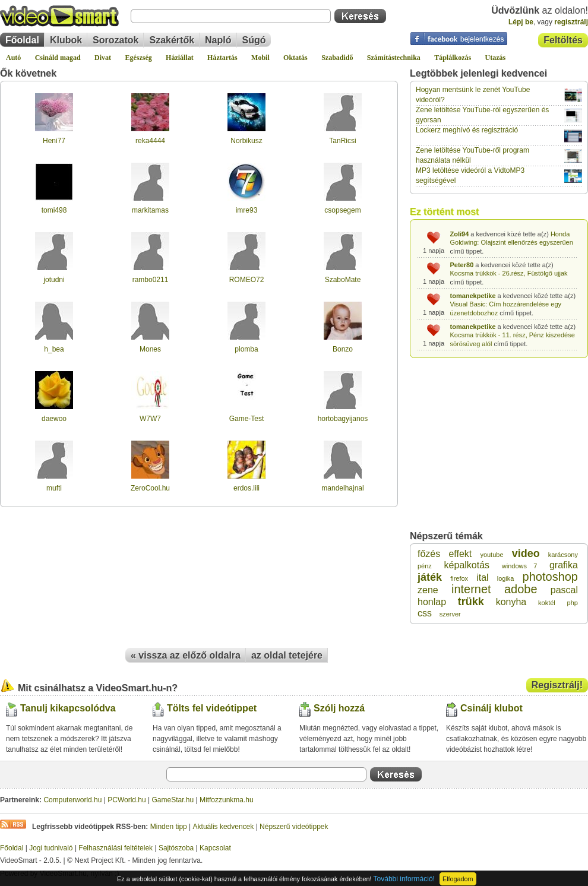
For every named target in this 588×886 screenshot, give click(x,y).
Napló (218, 40)
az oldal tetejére (287, 655)
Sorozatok (116, 40)
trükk (471, 602)
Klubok (66, 40)
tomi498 (54, 210)
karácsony (563, 555)
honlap (432, 602)
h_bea (54, 349)
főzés (429, 554)
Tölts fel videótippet (212, 708)
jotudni (54, 280)
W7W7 (150, 419)
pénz (425, 566)
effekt (460, 554)
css (425, 613)
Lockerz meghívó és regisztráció (467, 130)
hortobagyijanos (343, 419)
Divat (103, 58)
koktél (547, 603)
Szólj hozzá (339, 708)
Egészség (138, 58)
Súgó (254, 40)
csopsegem (342, 210)
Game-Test (247, 419)
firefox (459, 578)
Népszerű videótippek (294, 827)
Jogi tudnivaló (51, 848)
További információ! (404, 879)
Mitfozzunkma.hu (227, 800)
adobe (521, 589)
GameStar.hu (173, 800)
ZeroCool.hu (150, 488)
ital (482, 578)
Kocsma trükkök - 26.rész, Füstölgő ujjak (509, 273)
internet (471, 589)
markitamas (150, 210)
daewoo (54, 419)
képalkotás (467, 565)
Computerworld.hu (72, 800)
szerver (450, 614)
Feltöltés (563, 40)
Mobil (260, 58)
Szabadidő (337, 58)
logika (506, 578)
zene (428, 590)
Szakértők (172, 40)
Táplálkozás (453, 58)
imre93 (247, 210)
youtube (491, 555)
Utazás (496, 58)
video (526, 553)
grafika (564, 565)
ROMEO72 (247, 280)
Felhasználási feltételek (116, 848)
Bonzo (343, 349)
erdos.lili (246, 488)
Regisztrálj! (557, 685)
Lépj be (521, 22)
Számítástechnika (394, 58)
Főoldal (22, 40)
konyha (511, 602)
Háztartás (222, 58)
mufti (54, 488)
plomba (246, 349)
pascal (564, 590)
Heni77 (54, 141)
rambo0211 (151, 280)
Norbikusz (246, 141)
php (573, 603)
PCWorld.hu (127, 800)
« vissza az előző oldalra (186, 655)
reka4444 (150, 141)
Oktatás (295, 58)
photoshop (550, 577)
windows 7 (519, 566)
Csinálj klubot (491, 708)
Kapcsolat (215, 848)
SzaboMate (343, 280)
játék (430, 577)
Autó (13, 58)
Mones (150, 349)
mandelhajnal (342, 488)
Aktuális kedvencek (224, 827)
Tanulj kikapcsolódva (68, 708)
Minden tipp (169, 827)
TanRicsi (342, 141)
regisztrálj (571, 22)
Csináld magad (58, 58)
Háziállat (180, 58)
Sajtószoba (176, 848)
